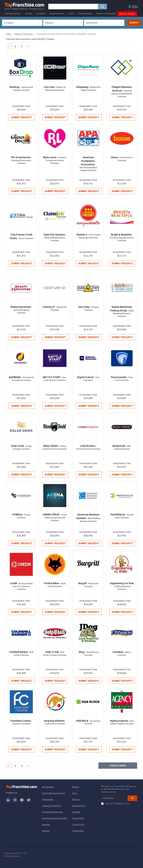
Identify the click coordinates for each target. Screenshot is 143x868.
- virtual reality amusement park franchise (55, 518)
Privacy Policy (78, 818)
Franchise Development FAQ (54, 818)
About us (76, 799)
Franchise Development (106, 14)
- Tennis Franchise (25, 238)
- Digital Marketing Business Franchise (124, 314)
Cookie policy (78, 831)
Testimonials (48, 799)
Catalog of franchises (51, 806)
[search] (73, 7)
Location (29, 14)
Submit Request (22, 117)
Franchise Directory (13, 14)
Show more (118, 766)
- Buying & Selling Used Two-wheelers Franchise (22, 586)
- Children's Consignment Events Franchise (56, 160)
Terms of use (78, 825)
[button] (133, 6)
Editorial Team (79, 806)
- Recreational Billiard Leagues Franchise (88, 167)
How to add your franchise (53, 793)
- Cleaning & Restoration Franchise (22, 160)
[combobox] (22, 23)
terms (119, 804)
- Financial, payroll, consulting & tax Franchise (122, 94)
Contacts (76, 812)
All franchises (48, 787)
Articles (76, 787)
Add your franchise (127, 14)
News (75, 793)
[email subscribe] (114, 798)
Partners (46, 831)
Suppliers (46, 825)
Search (134, 23)
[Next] (28, 46)
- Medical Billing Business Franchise (55, 238)
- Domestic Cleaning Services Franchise (122, 238)
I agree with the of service (115, 804)
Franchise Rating (85, 14)
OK (132, 798)
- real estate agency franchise (23, 310)
